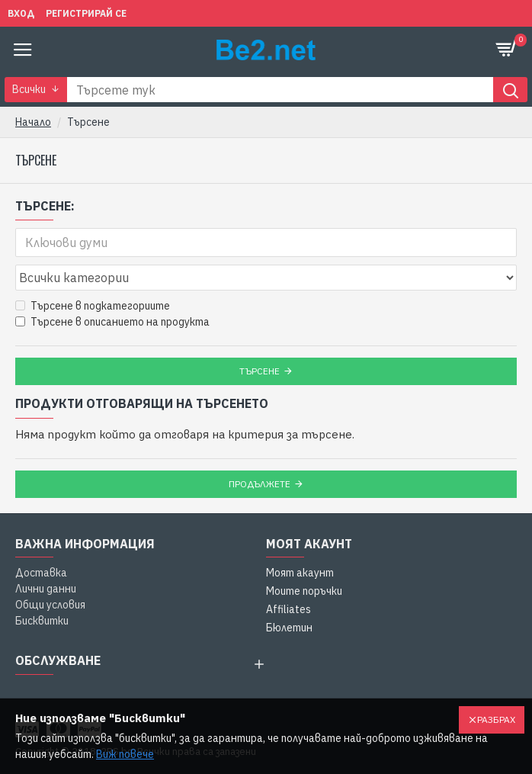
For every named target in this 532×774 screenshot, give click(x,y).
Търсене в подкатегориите (93, 306)
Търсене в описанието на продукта (112, 322)
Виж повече (125, 754)
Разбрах (496, 719)
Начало (33, 122)
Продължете (260, 484)
